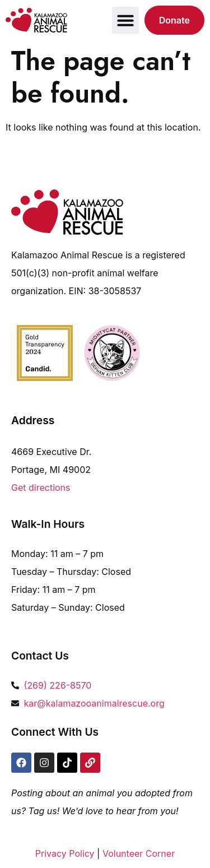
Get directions (41, 488)
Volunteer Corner (139, 853)
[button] (125, 20)
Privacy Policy (65, 853)
